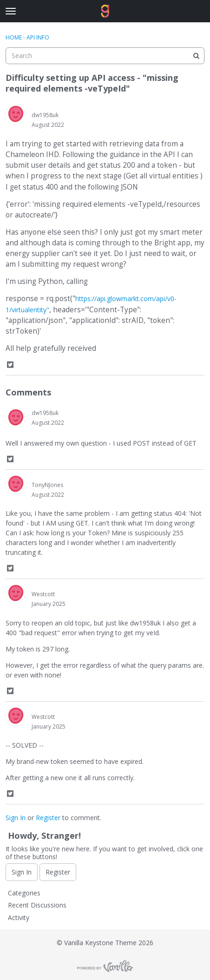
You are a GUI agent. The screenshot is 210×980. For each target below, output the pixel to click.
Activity (19, 918)
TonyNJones (47, 485)
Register (48, 818)
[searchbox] (105, 56)
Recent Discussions (37, 905)
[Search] (196, 56)
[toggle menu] (11, 11)
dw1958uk (45, 115)
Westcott (43, 594)
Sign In (16, 818)
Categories (24, 893)
